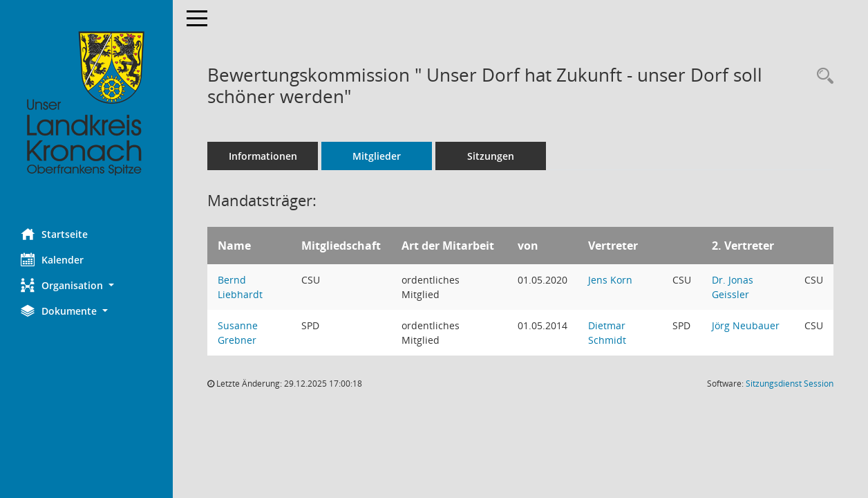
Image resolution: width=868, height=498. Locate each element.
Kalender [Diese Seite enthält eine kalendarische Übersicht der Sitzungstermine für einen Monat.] (52, 259)
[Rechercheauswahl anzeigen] (822, 76)
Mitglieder (377, 156)
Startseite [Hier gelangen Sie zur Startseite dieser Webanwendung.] (54, 234)
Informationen (263, 156)
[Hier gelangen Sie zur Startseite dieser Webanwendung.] (86, 104)
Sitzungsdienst (790, 384)
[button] (86, 285)
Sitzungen (491, 156)
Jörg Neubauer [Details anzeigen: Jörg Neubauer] (746, 325)
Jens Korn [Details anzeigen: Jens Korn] (610, 280)
